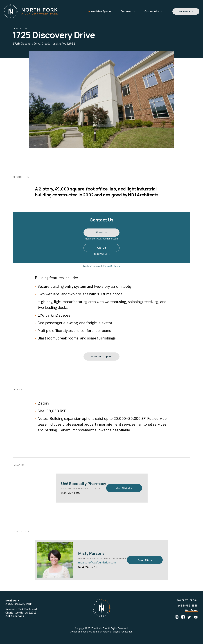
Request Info (186, 11)
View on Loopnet (102, 356)
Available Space (101, 11)
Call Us (101, 248)
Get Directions (15, 616)
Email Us (101, 232)
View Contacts (112, 266)
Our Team (191, 610)
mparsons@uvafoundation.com (97, 562)
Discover (126, 11)
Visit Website (124, 488)
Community (152, 11)
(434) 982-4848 (188, 606)
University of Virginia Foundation (116, 632)
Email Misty (145, 560)
